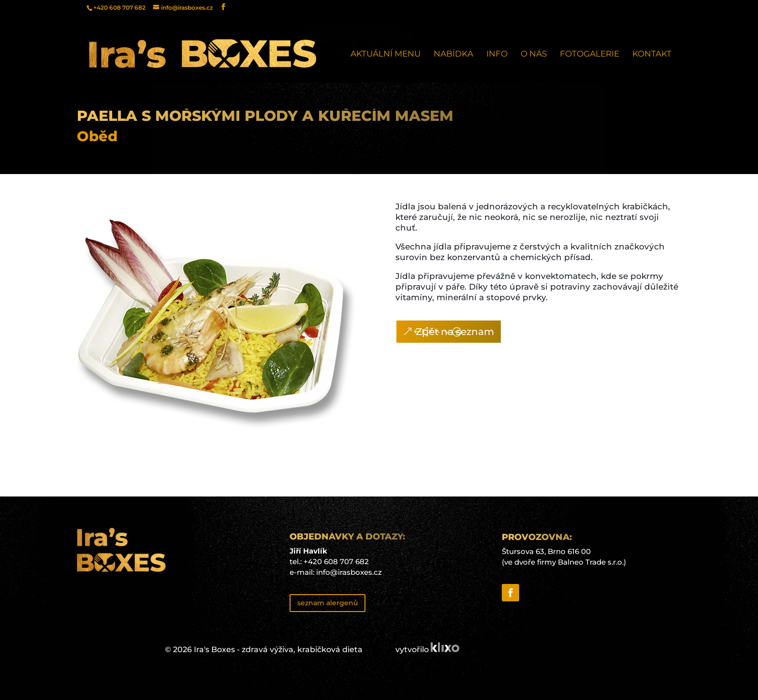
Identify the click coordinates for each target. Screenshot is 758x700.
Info (497, 54)
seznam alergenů (328, 603)
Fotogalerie (590, 54)
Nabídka (453, 54)
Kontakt (652, 54)
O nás (534, 54)
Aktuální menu (386, 54)
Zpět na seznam (455, 332)
